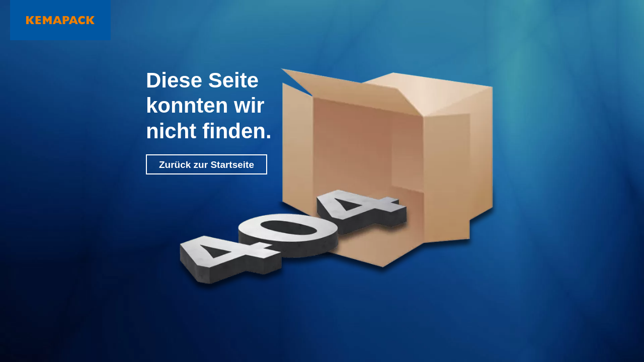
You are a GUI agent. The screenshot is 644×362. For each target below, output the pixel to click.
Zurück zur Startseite (207, 165)
